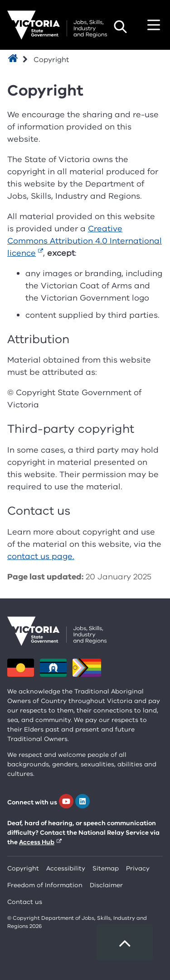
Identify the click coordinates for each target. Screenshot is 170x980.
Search (120, 27)
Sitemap (106, 868)
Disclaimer (106, 885)
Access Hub (37, 842)
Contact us (25, 902)
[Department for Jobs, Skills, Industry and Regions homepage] (57, 25)
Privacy (138, 868)
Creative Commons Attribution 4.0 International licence (85, 241)
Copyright (23, 868)
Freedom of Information (45, 885)
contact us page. (41, 556)
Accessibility (66, 868)
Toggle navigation (154, 25)
